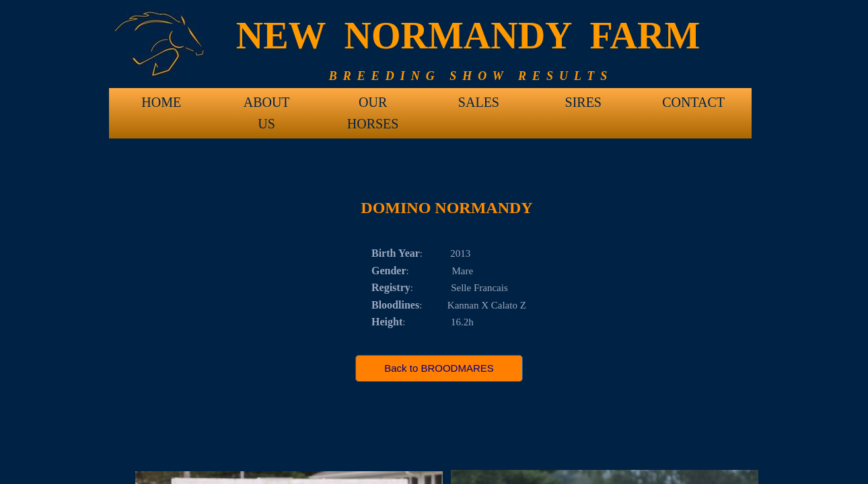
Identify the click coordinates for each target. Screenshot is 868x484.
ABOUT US (267, 107)
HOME (161, 102)
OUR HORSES (373, 107)
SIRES (583, 102)
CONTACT (693, 102)
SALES (479, 102)
